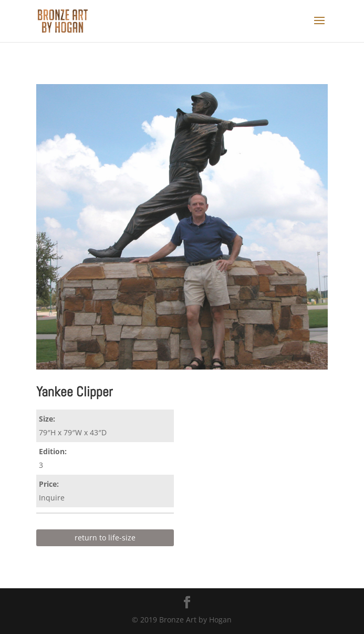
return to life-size (105, 538)
